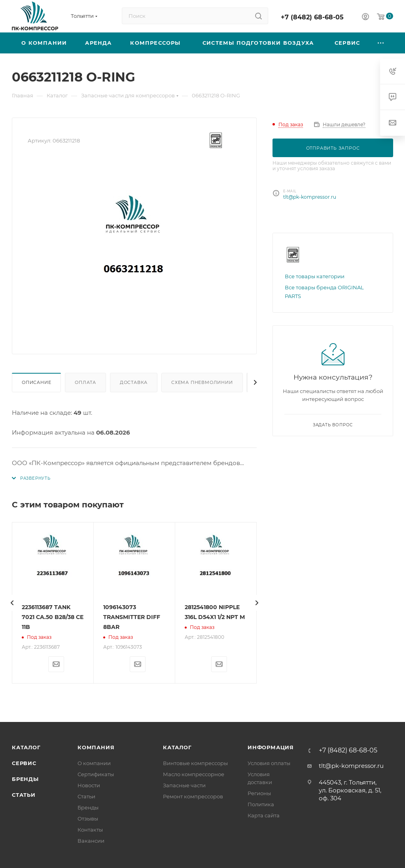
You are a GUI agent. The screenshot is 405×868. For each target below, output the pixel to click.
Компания (96, 747)
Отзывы (88, 819)
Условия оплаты (269, 763)
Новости (89, 785)
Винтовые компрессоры (195, 763)
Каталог (26, 747)
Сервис (24, 763)
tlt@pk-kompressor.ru (310, 197)
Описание (36, 382)
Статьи (24, 795)
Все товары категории (315, 276)
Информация (271, 747)
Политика (261, 804)
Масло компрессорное (194, 774)
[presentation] (12, 603)
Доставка (134, 382)
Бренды (25, 779)
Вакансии (91, 841)
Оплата (85, 382)
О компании (94, 763)
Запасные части (184, 785)
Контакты (90, 830)
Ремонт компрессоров (193, 796)
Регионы (259, 793)
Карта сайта (264, 815)
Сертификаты (96, 774)
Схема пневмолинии (202, 382)
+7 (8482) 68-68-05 (312, 17)
